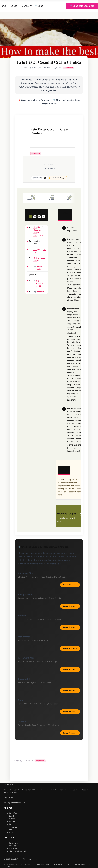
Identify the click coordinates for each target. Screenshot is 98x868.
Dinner (12, 819)
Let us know (63, 518)
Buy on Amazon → (70, 585)
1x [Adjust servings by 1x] (30, 217)
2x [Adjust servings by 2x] (35, 217)
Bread (12, 824)
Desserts (69, 68)
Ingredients (32, 197)
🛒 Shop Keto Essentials (82, 6)
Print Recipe (36, 153)
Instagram (13, 843)
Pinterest (13, 846)
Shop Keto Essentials (18, 851)
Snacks (12, 830)
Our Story (13, 848)
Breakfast (13, 813)
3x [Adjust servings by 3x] (39, 217)
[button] (40, 227)
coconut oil (42, 292)
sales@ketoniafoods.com (15, 803)
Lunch (12, 816)
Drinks (12, 832)
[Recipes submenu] (18, 6)
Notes (68, 197)
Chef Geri (27, 761)
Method (51, 197)
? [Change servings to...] (43, 217)
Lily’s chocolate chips (40, 283)
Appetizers (14, 827)
